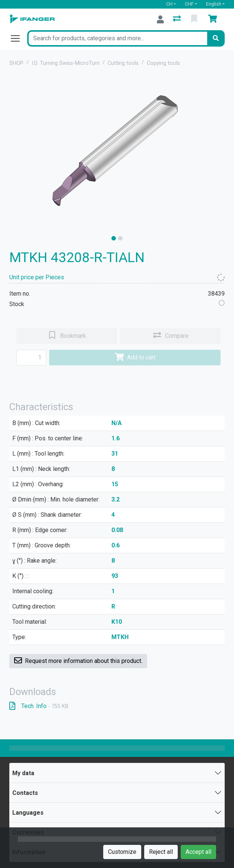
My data (23, 773)
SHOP (16, 63)
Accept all (198, 852)
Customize (122, 852)
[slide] (114, 238)
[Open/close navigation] (18, 38)
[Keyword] (117, 38)
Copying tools (163, 63)
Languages (28, 813)
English (214, 4)
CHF (189, 4)
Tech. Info (39, 706)
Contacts (25, 793)
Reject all (161, 852)
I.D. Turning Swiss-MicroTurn (66, 63)
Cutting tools (123, 63)
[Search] (216, 38)
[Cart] (214, 19)
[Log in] (160, 19)
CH (169, 4)
